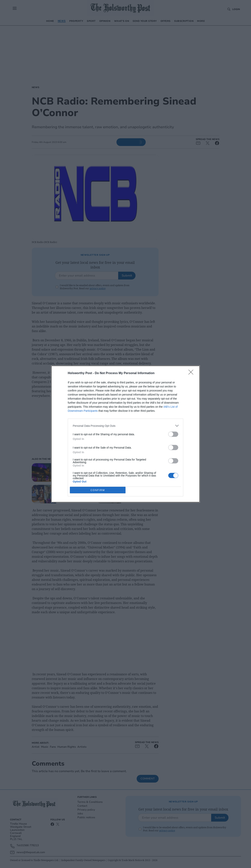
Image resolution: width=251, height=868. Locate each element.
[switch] (173, 434)
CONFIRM (98, 490)
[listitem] (125, 426)
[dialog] (125, 434)
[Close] (192, 373)
